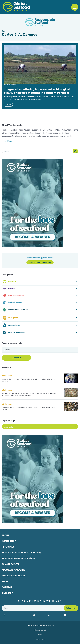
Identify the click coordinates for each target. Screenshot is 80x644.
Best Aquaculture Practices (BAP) (21, 553)
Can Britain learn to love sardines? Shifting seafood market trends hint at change (29, 408)
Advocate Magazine (13, 570)
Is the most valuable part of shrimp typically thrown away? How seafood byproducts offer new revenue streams (29, 394)
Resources (8, 547)
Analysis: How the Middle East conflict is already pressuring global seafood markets (29, 380)
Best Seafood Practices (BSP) (19, 558)
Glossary (7, 593)
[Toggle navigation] (75, 7)
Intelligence (7, 376)
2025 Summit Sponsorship (40, 262)
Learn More (7, 141)
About (5, 535)
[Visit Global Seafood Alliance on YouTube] (70, 615)
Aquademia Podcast (13, 576)
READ (8, 105)
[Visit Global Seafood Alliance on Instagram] (9, 615)
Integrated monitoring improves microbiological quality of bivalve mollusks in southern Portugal (37, 91)
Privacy (40, 635)
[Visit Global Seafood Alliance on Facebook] (24, 615)
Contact (7, 587)
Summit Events (10, 564)
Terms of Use (40, 640)
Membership (9, 541)
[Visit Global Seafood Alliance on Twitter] (39, 615)
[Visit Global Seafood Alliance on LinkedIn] (55, 615)
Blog (5, 582)
